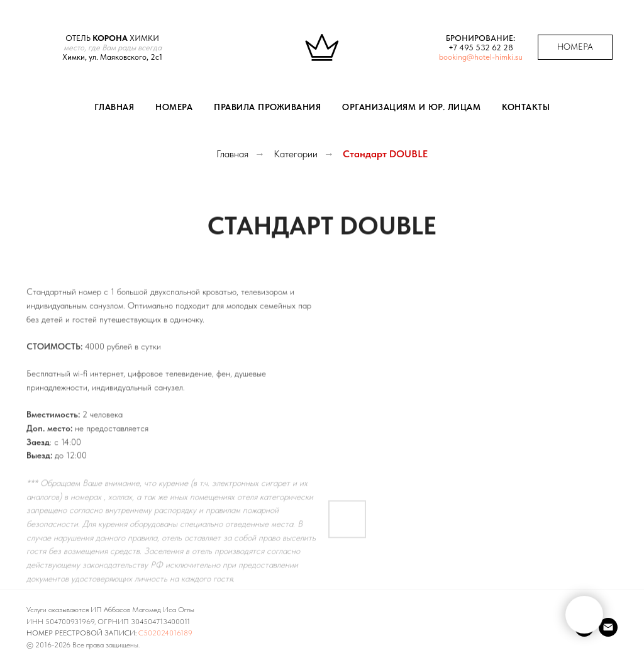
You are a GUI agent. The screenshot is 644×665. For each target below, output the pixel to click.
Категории (296, 154)
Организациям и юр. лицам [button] (411, 107)
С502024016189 (165, 633)
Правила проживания (267, 107)
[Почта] (608, 627)
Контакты (526, 107)
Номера (174, 107)
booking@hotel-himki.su (481, 57)
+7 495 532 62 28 (481, 47)
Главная (114, 107)
